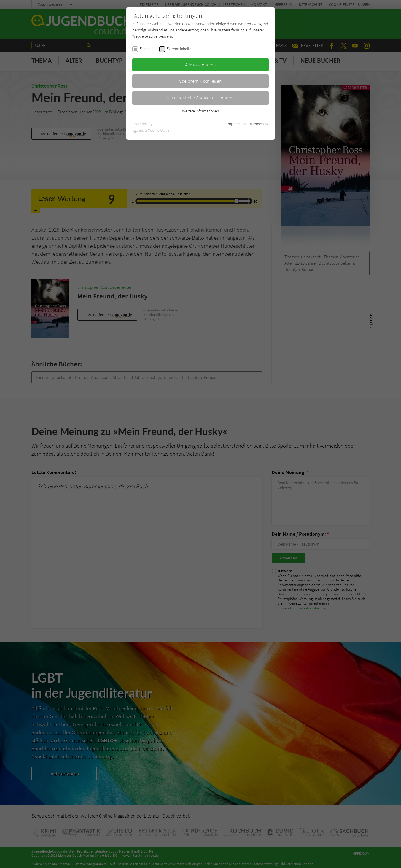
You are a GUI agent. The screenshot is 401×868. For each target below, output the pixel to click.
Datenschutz (258, 124)
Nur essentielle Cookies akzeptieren (201, 98)
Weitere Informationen (200, 111)
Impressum (236, 124)
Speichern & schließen (200, 81)
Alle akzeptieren (200, 65)
